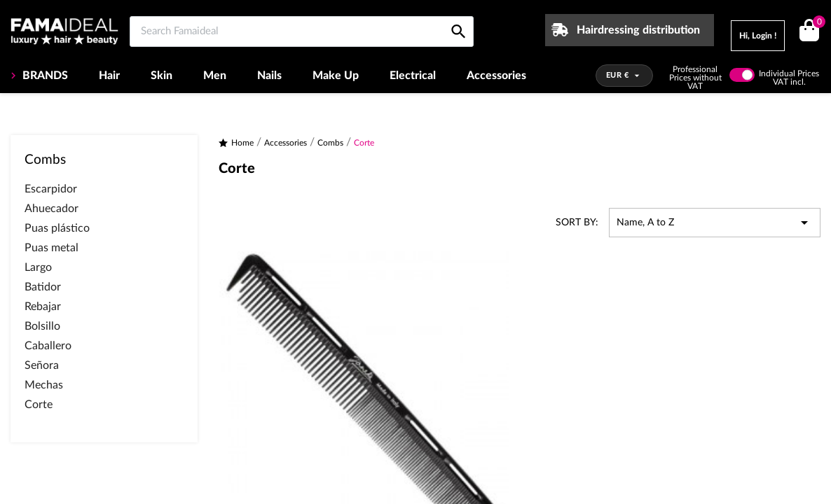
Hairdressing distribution (638, 30)
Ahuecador (51, 209)
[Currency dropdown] (625, 76)
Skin (162, 76)
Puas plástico (57, 228)
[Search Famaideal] (302, 31)
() (817, 23)
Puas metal (51, 248)
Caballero (48, 346)
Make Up (336, 76)
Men (215, 76)
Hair (109, 76)
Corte (39, 405)
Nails (269, 76)
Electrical (413, 76)
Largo (38, 267)
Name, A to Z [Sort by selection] (715, 223)
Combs (45, 160)
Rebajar (43, 307)
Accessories (496, 76)
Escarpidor (51, 189)
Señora (42, 365)
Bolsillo (42, 326)
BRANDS (44, 76)
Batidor (43, 287)
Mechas (44, 385)
